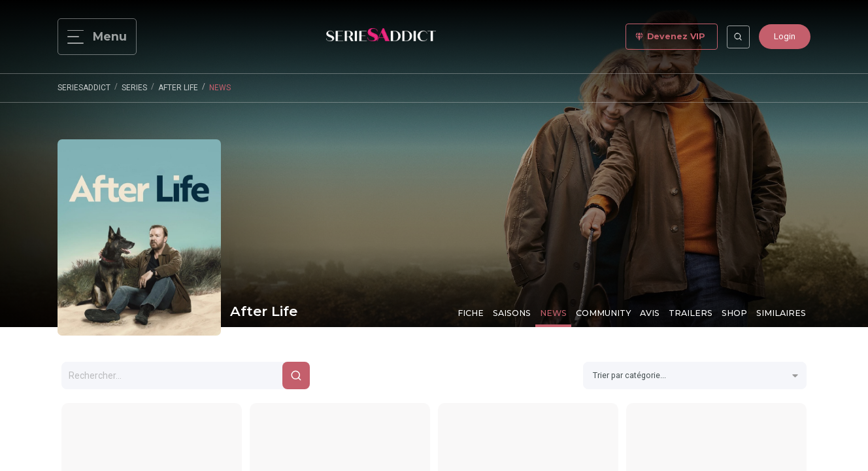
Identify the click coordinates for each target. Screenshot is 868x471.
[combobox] (695, 375)
